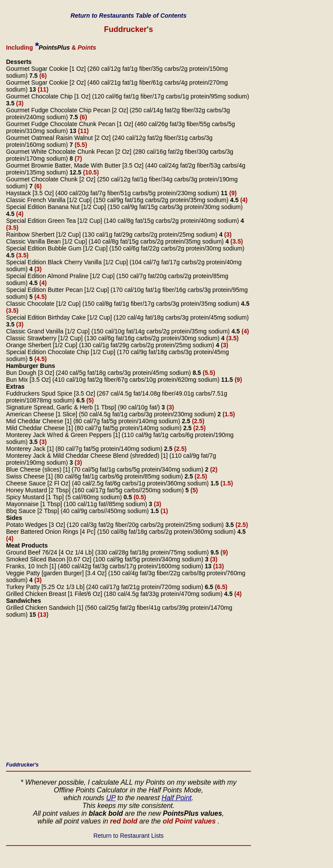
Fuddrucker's (22, 765)
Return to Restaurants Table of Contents (128, 16)
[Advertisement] (128, 692)
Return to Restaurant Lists (128, 836)
